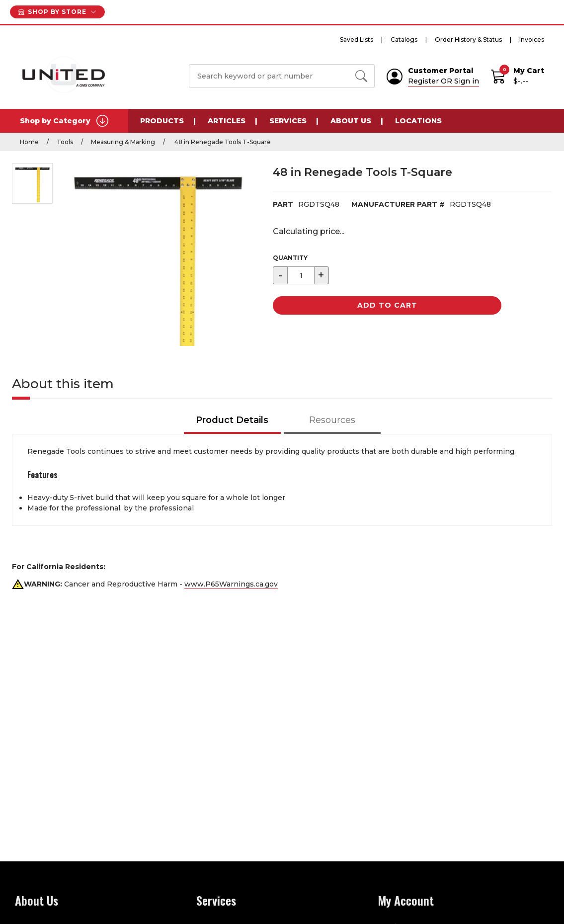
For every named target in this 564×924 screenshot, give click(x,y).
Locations (418, 121)
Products (162, 121)
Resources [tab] (332, 420)
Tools (65, 142)
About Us (351, 121)
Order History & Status (468, 40)
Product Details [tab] (232, 420)
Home (29, 142)
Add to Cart (387, 305)
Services (288, 121)
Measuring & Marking (123, 142)
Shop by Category (64, 121)
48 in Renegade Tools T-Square (222, 142)
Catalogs (404, 40)
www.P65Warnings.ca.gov (231, 584)
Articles (227, 121)
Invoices (532, 40)
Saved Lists (357, 40)
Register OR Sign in (443, 81)
